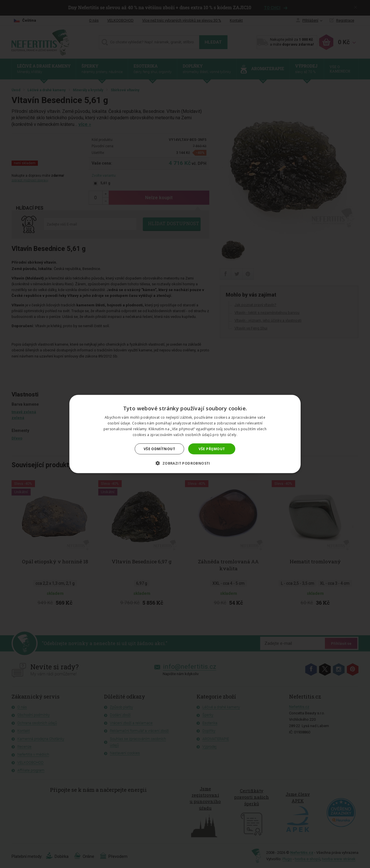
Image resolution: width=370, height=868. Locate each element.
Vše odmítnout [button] (159, 449)
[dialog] (185, 434)
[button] (185, 463)
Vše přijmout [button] (212, 449)
